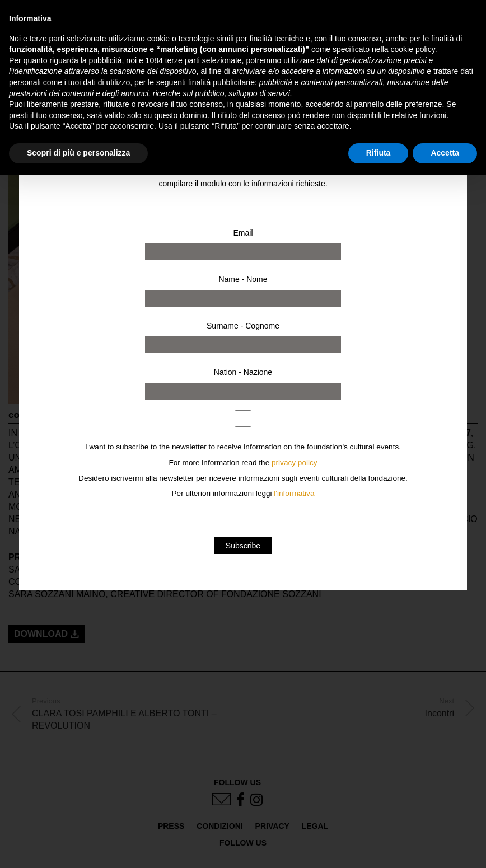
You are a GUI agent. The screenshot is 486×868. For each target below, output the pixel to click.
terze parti (183, 60)
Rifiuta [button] (378, 153)
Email (243, 233)
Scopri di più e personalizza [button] (78, 153)
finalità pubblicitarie (221, 82)
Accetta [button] (445, 153)
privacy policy (295, 463)
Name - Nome (243, 279)
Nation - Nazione (243, 372)
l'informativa (294, 493)
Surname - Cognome (243, 326)
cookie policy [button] (413, 49)
